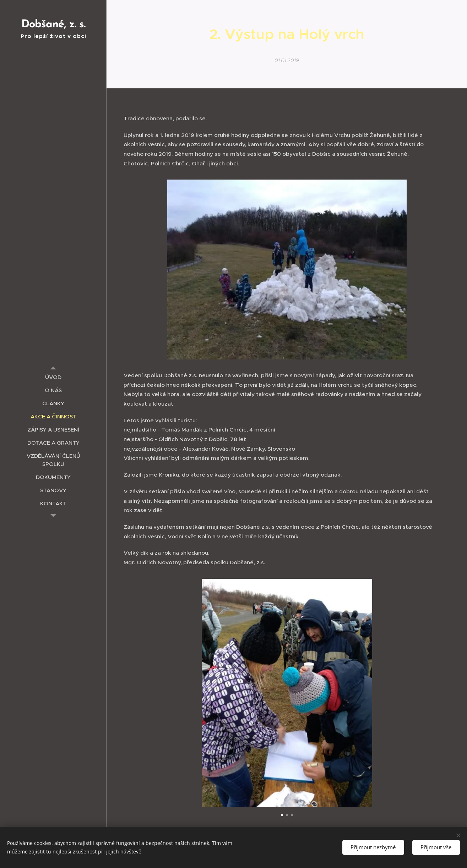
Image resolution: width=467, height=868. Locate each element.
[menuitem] (53, 377)
